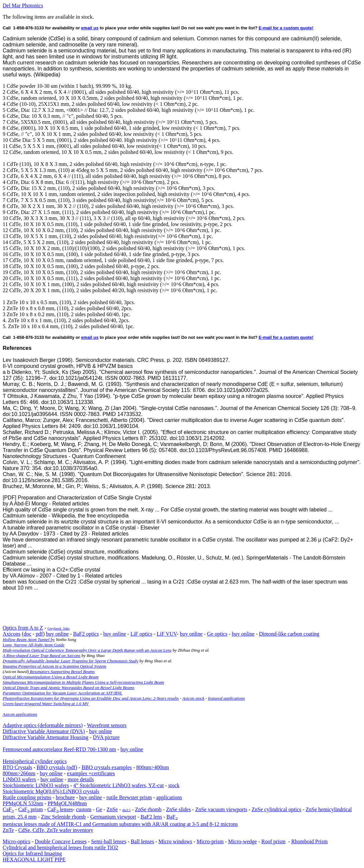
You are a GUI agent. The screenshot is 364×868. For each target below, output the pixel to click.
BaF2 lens (151, 817)
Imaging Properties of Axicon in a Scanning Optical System (54, 666)
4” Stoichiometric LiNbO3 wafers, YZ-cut (119, 785)
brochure (65, 797)
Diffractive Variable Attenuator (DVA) (44, 731)
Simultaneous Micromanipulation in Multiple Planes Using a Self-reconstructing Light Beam (83, 682)
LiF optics (141, 634)
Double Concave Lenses (61, 841)
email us (90, 28)
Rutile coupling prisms (27, 797)
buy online (57, 634)
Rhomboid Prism (309, 841)
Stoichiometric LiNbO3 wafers (36, 785)
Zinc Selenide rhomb (63, 817)
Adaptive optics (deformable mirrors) (43, 725)
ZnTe (8, 830)
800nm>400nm (153, 767)
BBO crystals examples (107, 767)
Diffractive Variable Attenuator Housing (46, 737)
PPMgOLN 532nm (23, 803)
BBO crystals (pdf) (57, 767)
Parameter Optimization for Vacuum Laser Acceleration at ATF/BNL (62, 693)
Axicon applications (20, 714)
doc (28, 634)
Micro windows (175, 841)
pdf (39, 634)
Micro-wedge (242, 841)
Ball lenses (142, 841)
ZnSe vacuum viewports (221, 809)
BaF (172, 817)
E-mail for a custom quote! (286, 28)
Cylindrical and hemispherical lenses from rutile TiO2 (60, 847)
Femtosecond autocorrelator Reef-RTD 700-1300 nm (59, 749)
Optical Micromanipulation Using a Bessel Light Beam (51, 677)
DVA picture (106, 737)
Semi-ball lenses (109, 841)
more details (81, 779)
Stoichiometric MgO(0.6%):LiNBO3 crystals (51, 791)
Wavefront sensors (107, 725)
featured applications (226, 698)
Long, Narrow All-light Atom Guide (34, 645)
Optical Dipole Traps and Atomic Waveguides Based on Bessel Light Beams (68, 688)
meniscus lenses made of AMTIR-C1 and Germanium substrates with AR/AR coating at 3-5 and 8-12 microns (120, 824)
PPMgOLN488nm (67, 803)
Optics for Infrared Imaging (32, 853)
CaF (8, 809)
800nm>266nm (19, 773)
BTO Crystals (17, 767)
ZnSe (112, 809)
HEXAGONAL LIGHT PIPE (34, 859)
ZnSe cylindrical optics (277, 809)
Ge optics (217, 634)
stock (174, 785)
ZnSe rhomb (148, 809)
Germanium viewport (113, 817)
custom (84, 809)
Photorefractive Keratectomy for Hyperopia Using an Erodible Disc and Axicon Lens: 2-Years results (91, 698)
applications (169, 797)
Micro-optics (17, 841)
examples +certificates (91, 773)
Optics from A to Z (23, 628)
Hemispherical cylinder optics (35, 761)
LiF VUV (167, 634)
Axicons (12, 634)
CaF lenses (60, 809)
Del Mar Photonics (23, 6)
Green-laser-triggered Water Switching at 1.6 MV (46, 704)
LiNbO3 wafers (19, 779)
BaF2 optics (86, 634)
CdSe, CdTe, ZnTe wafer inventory (56, 830)
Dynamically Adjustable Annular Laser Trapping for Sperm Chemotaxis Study (70, 661)
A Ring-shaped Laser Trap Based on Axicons (42, 656)
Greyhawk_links (58, 628)
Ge (99, 809)
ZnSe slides (178, 809)
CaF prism (31, 809)
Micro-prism (210, 841)
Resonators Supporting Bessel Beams (62, 672)
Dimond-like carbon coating (289, 634)
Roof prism (274, 841)
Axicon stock (193, 698)
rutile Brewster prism (129, 797)
